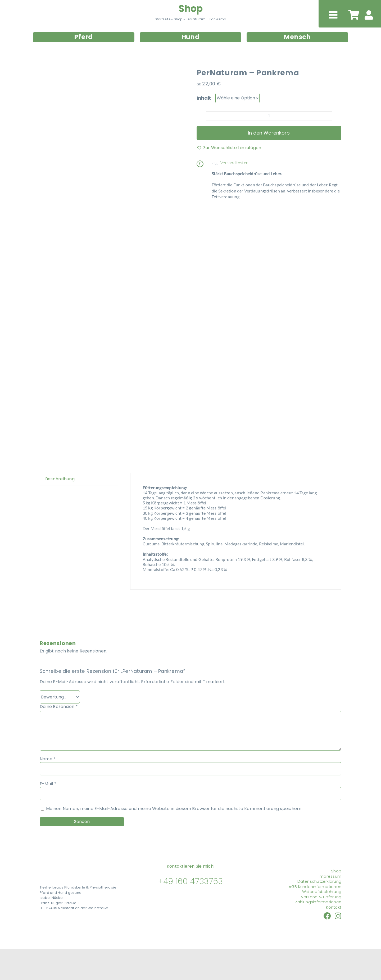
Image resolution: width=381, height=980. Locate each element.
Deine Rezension (59, 707)
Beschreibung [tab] (60, 479)
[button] (229, 148)
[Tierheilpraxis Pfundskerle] (65, 865)
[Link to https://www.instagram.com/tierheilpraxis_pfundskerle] (338, 916)
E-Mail (48, 784)
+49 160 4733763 (191, 881)
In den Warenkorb (269, 133)
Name (48, 759)
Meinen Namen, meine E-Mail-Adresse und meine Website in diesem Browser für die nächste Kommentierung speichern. (174, 809)
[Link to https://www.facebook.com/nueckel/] (327, 916)
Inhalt (204, 98)
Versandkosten (234, 163)
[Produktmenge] (269, 116)
